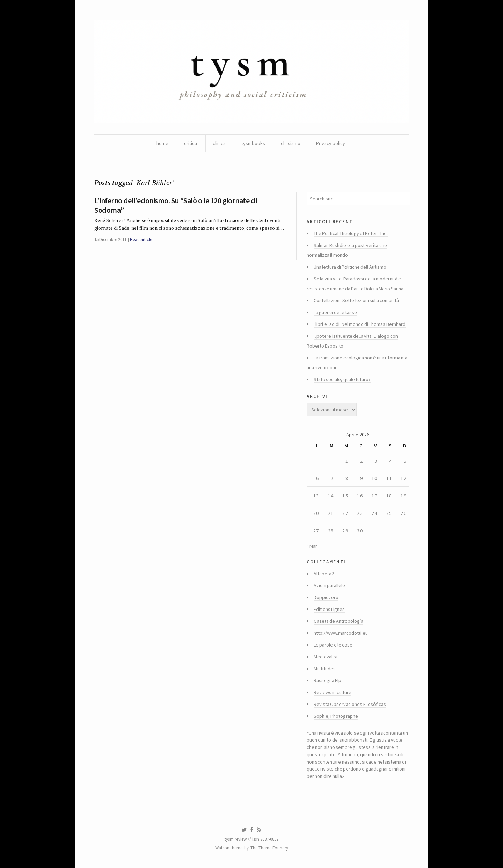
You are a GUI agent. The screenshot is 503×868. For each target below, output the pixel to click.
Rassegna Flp (327, 680)
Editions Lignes (329, 609)
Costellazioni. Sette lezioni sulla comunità (356, 300)
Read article (141, 239)
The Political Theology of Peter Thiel (351, 233)
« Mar (312, 546)
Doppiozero (326, 597)
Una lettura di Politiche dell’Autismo (350, 267)
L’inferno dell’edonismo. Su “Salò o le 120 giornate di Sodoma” (176, 205)
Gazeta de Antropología (338, 621)
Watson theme (229, 848)
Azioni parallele (329, 585)
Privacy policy (331, 143)
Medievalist (326, 657)
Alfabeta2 (324, 574)
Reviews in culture (333, 692)
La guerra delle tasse (335, 312)
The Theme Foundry (269, 848)
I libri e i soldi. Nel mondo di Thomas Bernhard (360, 324)
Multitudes (325, 669)
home (162, 143)
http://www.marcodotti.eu (341, 633)
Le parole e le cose (333, 645)
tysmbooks (253, 143)
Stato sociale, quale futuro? (342, 379)
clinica (219, 143)
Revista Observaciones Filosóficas (350, 704)
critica (191, 143)
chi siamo (291, 143)
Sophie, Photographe (336, 716)
